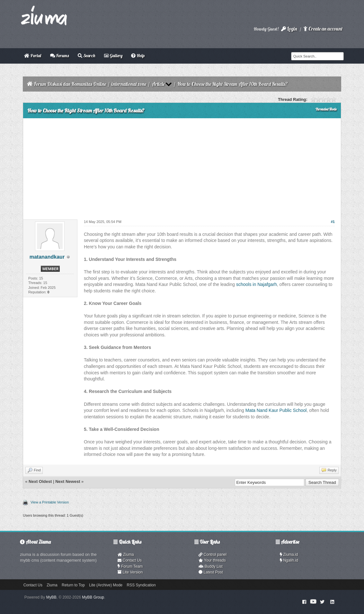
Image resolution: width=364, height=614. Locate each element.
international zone (129, 84)
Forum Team (130, 566)
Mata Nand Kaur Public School (276, 410)
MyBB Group (93, 597)
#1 (333, 222)
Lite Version (130, 572)
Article (158, 84)
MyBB (51, 597)
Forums (60, 56)
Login (289, 29)
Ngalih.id (289, 560)
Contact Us (130, 560)
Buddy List (210, 566)
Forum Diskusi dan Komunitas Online (70, 84)
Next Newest (68, 481)
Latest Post (211, 572)
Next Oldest (40, 481)
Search (86, 56)
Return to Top (73, 585)
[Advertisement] (182, 166)
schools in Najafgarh (257, 284)
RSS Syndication (141, 585)
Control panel (213, 555)
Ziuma (126, 555)
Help (138, 56)
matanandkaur (47, 257)
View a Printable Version (50, 502)
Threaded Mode (326, 109)
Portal (33, 56)
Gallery (113, 56)
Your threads (212, 560)
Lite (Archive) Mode (106, 585)
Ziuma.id (289, 555)
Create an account (323, 29)
